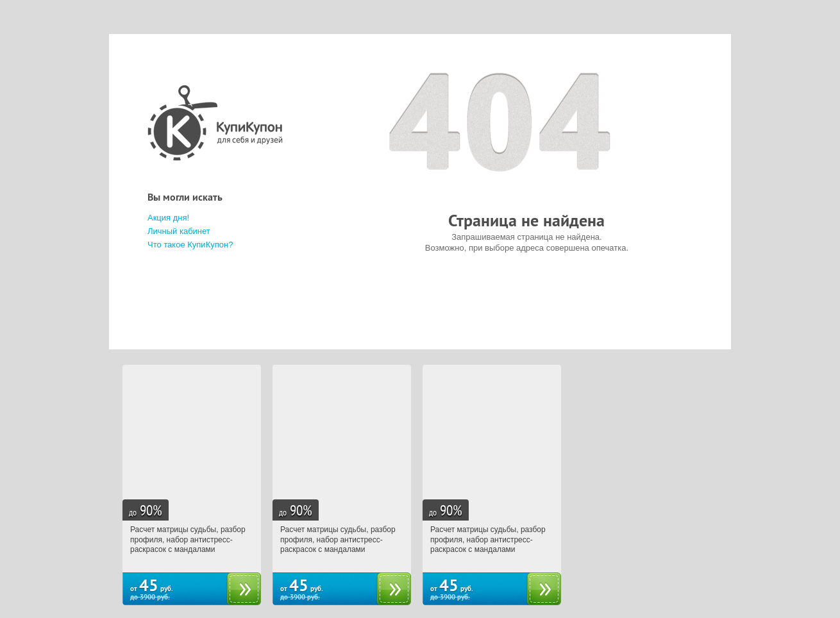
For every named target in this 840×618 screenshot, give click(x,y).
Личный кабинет (179, 231)
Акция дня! (168, 218)
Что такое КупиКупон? (190, 245)
